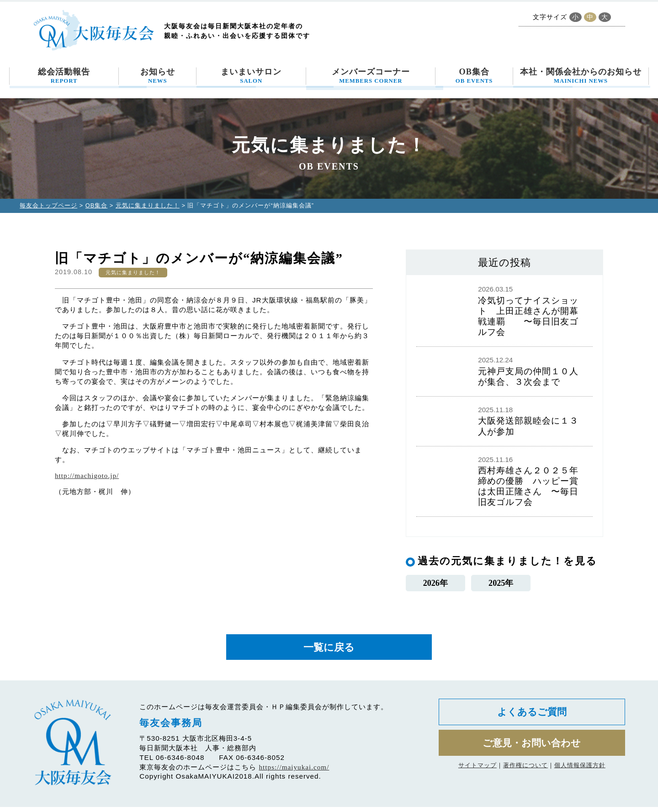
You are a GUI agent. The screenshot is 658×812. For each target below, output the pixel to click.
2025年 (501, 584)
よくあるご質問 (532, 719)
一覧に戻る (329, 651)
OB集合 (474, 76)
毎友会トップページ (48, 205)
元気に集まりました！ (148, 205)
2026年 (435, 584)
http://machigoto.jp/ (87, 475)
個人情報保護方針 (580, 776)
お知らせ (158, 76)
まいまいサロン (251, 76)
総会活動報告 (64, 76)
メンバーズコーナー (371, 76)
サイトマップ (478, 776)
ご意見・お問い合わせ (532, 752)
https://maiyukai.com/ (294, 772)
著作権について (525, 776)
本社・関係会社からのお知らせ (581, 76)
